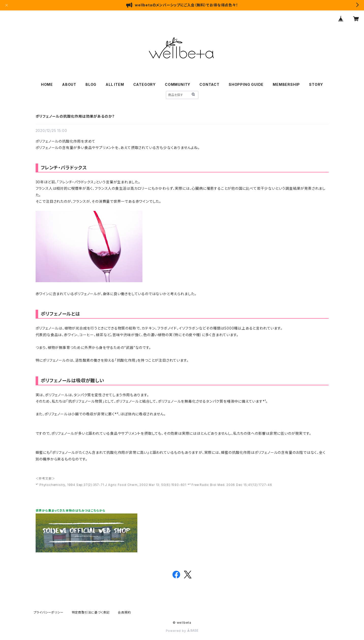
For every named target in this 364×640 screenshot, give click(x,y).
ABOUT (69, 84)
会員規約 (124, 612)
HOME (47, 84)
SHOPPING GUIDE (246, 84)
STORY (316, 84)
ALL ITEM (115, 84)
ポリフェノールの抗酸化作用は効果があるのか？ (75, 116)
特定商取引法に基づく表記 (91, 612)
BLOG (91, 84)
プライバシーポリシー (49, 612)
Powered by (182, 631)
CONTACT (209, 84)
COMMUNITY (178, 84)
